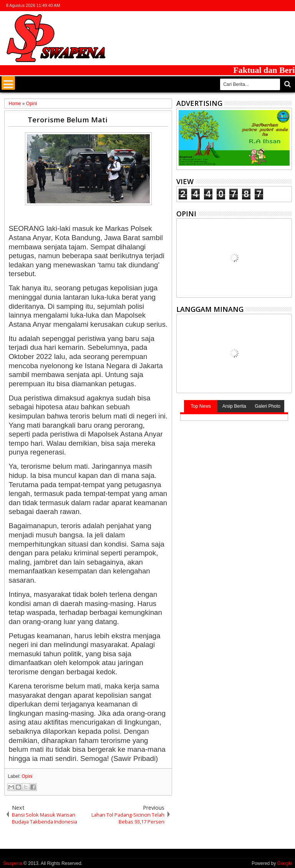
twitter (247, 6)
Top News (201, 406)
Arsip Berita (234, 406)
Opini (27, 776)
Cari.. (287, 84)
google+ (267, 6)
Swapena (13, 863)
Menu (8, 83)
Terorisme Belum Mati (68, 119)
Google (285, 863)
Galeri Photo (268, 406)
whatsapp (287, 6)
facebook (257, 6)
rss (277, 6)
